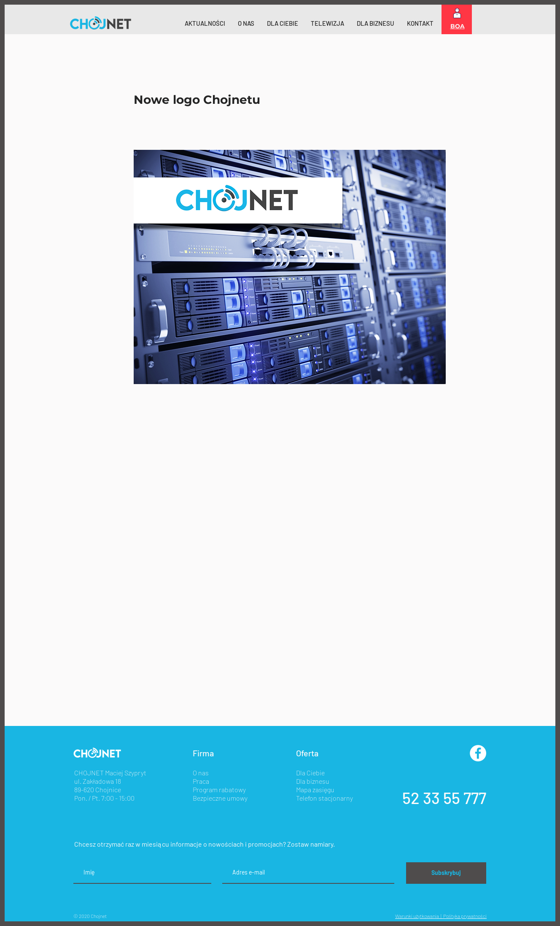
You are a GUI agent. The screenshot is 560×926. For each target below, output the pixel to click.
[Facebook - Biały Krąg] (478, 753)
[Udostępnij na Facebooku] (138, 555)
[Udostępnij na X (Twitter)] (158, 555)
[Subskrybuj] (446, 873)
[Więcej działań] (441, 80)
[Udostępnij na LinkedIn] (179, 555)
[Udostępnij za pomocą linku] (200, 555)
